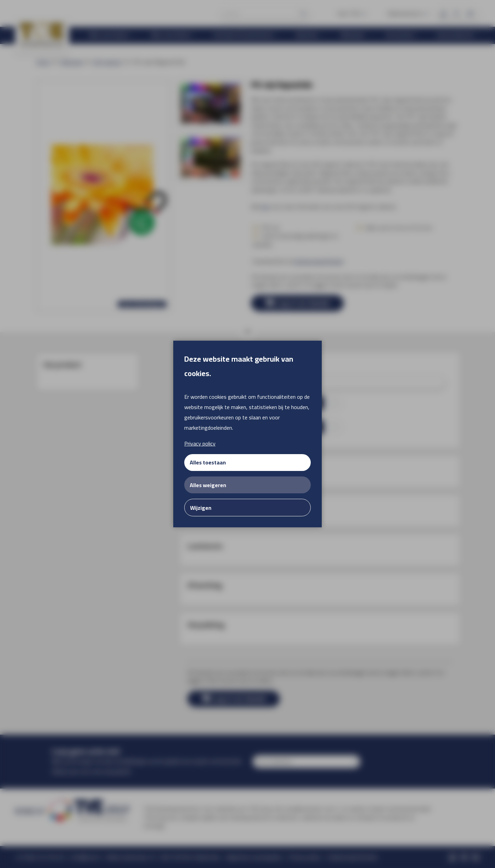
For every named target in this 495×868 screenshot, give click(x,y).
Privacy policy (200, 443)
